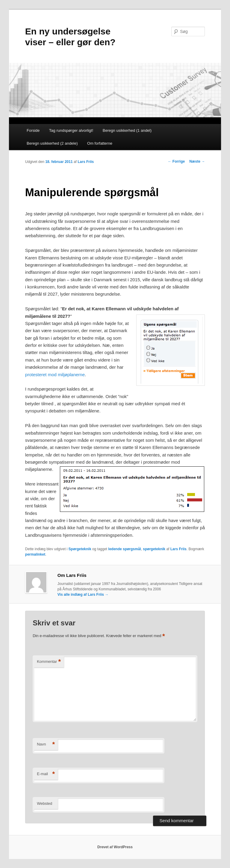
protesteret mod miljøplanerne (55, 375)
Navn (46, 744)
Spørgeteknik (80, 549)
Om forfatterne (100, 143)
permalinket (35, 554)
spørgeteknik (154, 549)
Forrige (177, 161)
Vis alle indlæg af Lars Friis (83, 595)
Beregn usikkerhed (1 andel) (127, 130)
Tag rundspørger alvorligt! (71, 130)
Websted (44, 803)
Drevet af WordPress (115, 847)
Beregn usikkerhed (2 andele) (52, 143)
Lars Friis (86, 162)
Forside (33, 130)
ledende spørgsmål (124, 549)
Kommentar (49, 662)
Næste (197, 161)
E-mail (46, 774)
